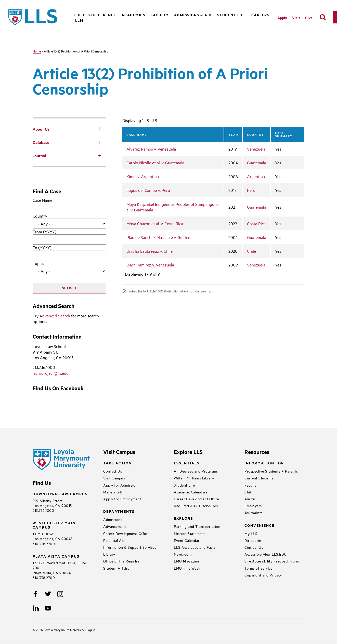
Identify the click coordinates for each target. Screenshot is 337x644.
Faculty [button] (160, 15)
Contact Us (113, 471)
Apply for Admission (120, 485)
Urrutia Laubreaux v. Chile (150, 251)
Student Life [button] (232, 15)
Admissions (113, 519)
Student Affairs (116, 568)
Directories (254, 540)
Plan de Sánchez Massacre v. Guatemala (161, 237)
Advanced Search (55, 316)
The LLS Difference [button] (95, 15)
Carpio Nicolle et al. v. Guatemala (155, 163)
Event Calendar (187, 540)
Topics (38, 263)
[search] (323, 17)
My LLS (251, 533)
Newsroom (183, 554)
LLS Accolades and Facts (195, 547)
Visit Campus (114, 478)
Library (109, 554)
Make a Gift (113, 492)
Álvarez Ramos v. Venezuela (151, 149)
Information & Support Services (130, 547)
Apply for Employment (122, 499)
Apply (282, 17)
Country (40, 216)
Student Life (184, 485)
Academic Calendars (191, 492)
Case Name (42, 200)
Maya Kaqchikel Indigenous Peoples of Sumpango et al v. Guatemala (173, 207)
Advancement (115, 526)
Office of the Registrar (122, 561)
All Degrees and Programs (196, 471)
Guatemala (257, 163)
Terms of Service (258, 568)
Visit (296, 17)
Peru (251, 190)
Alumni (250, 499)
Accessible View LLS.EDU (266, 554)
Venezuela (256, 149)
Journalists (254, 512)
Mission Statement (189, 533)
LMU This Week (187, 568)
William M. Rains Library (194, 478)
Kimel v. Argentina (143, 176)
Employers (253, 506)
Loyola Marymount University (60, 629)
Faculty (251, 485)
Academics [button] (134, 15)
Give (309, 17)
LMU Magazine (186, 561)
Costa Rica (256, 223)
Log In (91, 629)
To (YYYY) (42, 247)
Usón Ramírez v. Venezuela (150, 265)
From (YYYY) (44, 232)
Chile (251, 251)
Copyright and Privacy (263, 575)
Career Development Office (126, 533)
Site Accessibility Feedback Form (272, 561)
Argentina (256, 176)
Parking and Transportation (197, 526)
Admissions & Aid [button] (193, 15)
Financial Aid (114, 540)
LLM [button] (79, 20)
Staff (249, 492)
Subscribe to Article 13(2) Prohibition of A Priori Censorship (170, 291)
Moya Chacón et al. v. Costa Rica (155, 223)
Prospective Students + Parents (271, 471)
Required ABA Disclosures (196, 506)
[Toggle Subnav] (100, 129)
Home (37, 51)
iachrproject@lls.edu (51, 373)
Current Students (259, 478)
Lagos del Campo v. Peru (148, 190)
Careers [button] (261, 15)
